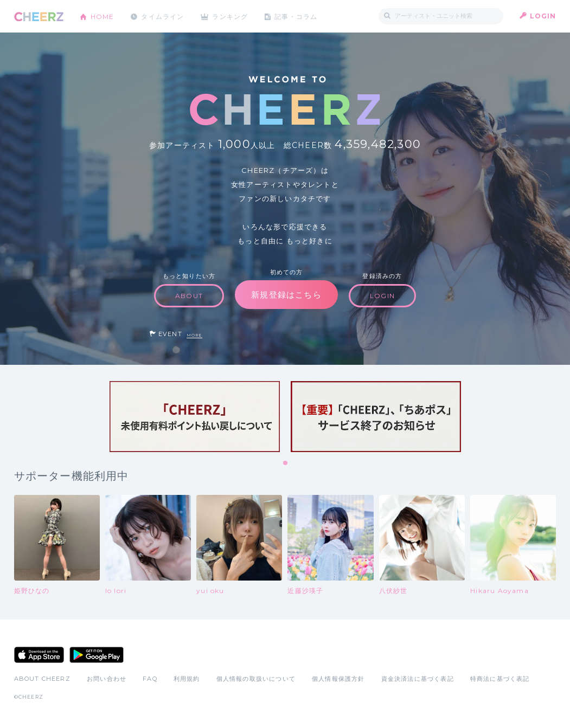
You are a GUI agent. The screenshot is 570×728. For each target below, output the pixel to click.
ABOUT (189, 296)
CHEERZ (39, 17)
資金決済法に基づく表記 (418, 679)
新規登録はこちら (286, 295)
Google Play (97, 655)
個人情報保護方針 (338, 679)
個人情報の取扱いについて (256, 679)
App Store (39, 655)
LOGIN (543, 16)
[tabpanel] (195, 417)
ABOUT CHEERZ (42, 679)
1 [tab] (286, 463)
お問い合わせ (107, 679)
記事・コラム (297, 16)
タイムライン (163, 16)
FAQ (150, 679)
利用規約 (187, 679)
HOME (103, 16)
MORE (194, 335)
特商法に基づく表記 (500, 679)
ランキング (231, 16)
